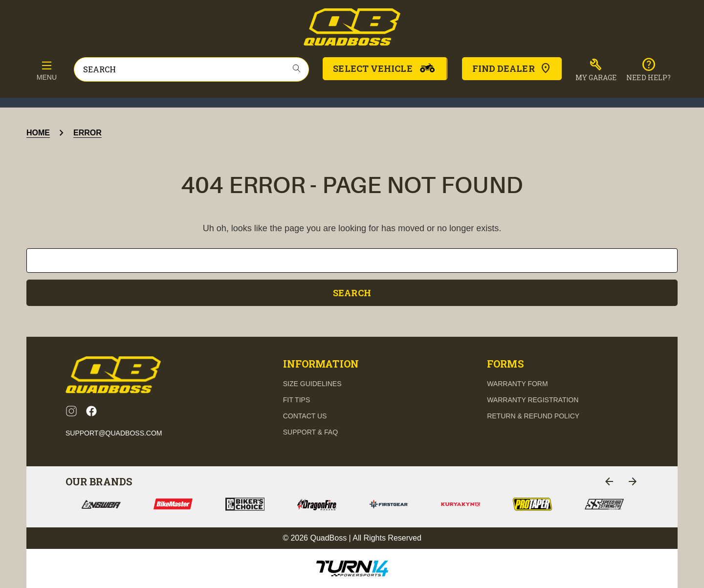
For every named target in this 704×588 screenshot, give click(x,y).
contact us (305, 416)
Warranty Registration (533, 400)
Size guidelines (312, 384)
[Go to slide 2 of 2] (609, 481)
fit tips (297, 400)
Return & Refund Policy (533, 416)
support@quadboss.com (114, 433)
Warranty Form (517, 384)
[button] (596, 70)
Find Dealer (512, 68)
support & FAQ (310, 432)
